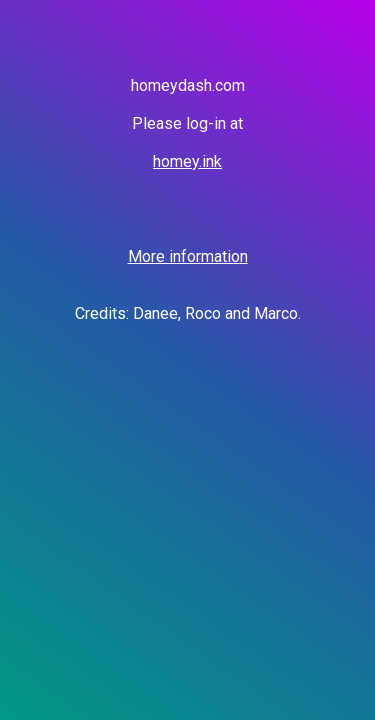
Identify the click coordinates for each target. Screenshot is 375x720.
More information (188, 256)
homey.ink (187, 161)
